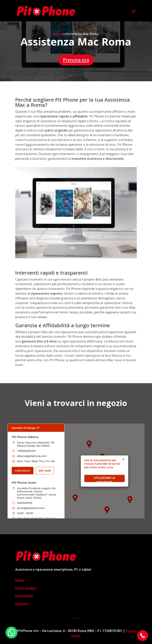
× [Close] (123, 460)
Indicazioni (22, 471)
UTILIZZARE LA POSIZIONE (104, 479)
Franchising (24, 596)
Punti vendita (26, 588)
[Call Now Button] (143, 636)
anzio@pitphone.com (31, 508)
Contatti (22, 604)
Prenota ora (76, 60)
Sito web (45, 471)
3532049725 (25, 503)
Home (58, 34)
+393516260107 (27, 451)
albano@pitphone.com (32, 456)
